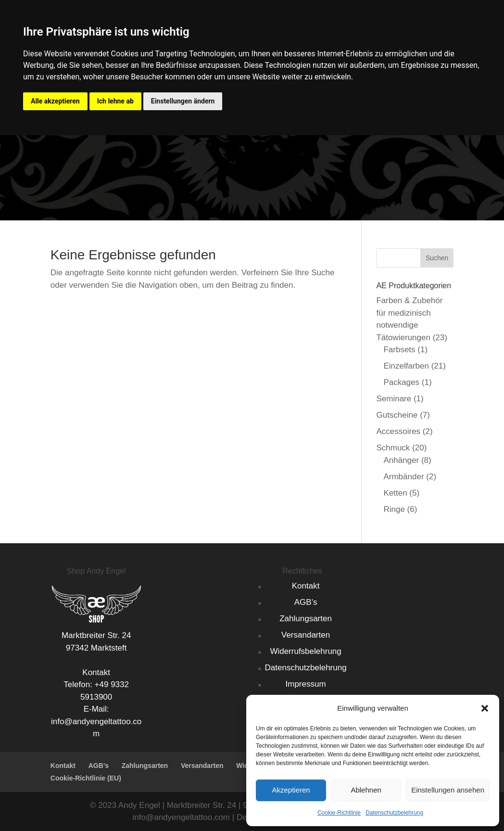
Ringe (394, 509)
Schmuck (393, 448)
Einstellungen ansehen (448, 790)
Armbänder (403, 477)
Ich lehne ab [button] (115, 101)
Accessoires (398, 431)
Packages (401, 382)
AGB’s (306, 602)
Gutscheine (397, 415)
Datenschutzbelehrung (394, 813)
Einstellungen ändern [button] (183, 101)
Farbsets (399, 350)
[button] (485, 708)
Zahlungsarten (306, 619)
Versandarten (306, 635)
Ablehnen (366, 790)
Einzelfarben (406, 366)
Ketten (395, 493)
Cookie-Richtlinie (339, 813)
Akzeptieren (291, 790)
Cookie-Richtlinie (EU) (86, 778)
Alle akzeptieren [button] (55, 101)
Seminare (394, 399)
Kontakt (306, 586)
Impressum (306, 684)
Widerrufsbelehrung (305, 651)
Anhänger (401, 460)
